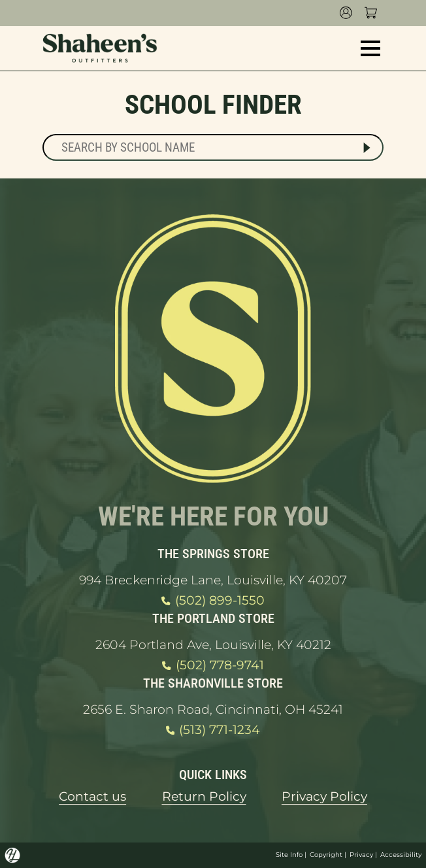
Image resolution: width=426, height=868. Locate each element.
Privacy (361, 855)
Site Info (289, 855)
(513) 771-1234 (213, 730)
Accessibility (401, 855)
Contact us (92, 796)
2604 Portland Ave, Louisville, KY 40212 (213, 645)
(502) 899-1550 (213, 601)
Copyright (326, 855)
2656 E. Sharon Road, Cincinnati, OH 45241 (213, 709)
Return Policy (204, 796)
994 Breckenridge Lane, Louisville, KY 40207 (213, 580)
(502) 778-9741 (213, 665)
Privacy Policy (324, 796)
